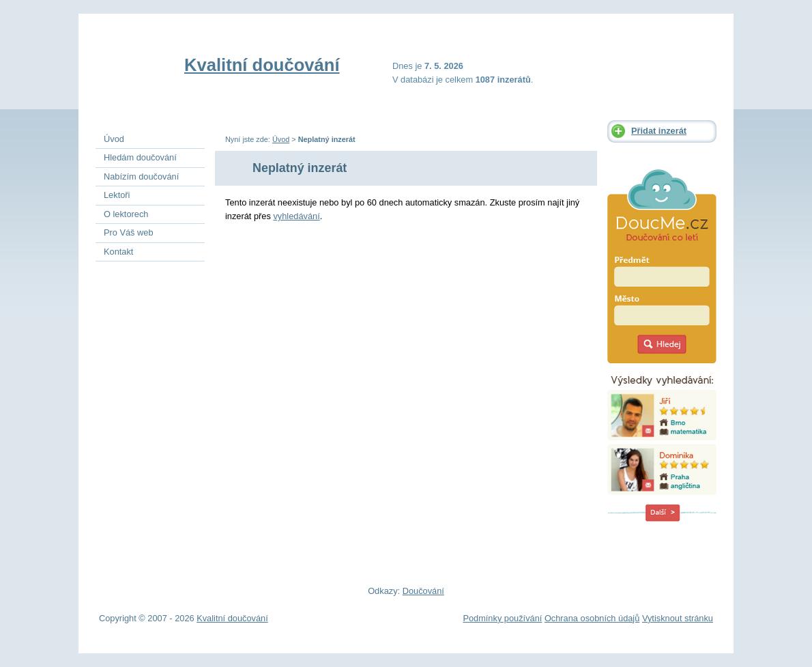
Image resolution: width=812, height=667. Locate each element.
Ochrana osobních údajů (592, 618)
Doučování (423, 591)
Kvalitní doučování (262, 65)
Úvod (281, 139)
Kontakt (118, 252)
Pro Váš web (129, 232)
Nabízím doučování (141, 176)
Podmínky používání (502, 618)
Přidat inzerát (659, 131)
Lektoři (117, 195)
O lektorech (126, 214)
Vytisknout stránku (678, 618)
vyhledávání (296, 216)
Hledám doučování (140, 157)
